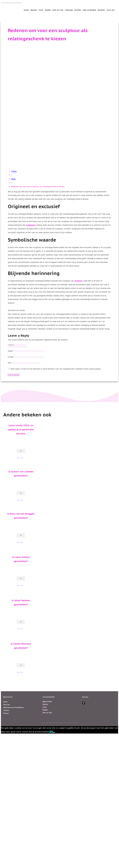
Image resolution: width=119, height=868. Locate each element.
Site (9, 363)
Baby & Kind (47, 702)
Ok (51, 733)
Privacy (6, 714)
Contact (6, 711)
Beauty (45, 705)
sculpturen (31, 225)
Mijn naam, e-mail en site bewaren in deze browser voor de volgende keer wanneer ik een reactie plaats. (56, 369)
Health (45, 711)
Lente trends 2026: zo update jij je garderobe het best (21, 430)
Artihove (79, 281)
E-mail (11, 357)
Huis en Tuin (47, 713)
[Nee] (54, 733)
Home (5, 702)
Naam (11, 352)
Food (44, 708)
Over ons (7, 705)
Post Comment (14, 376)
